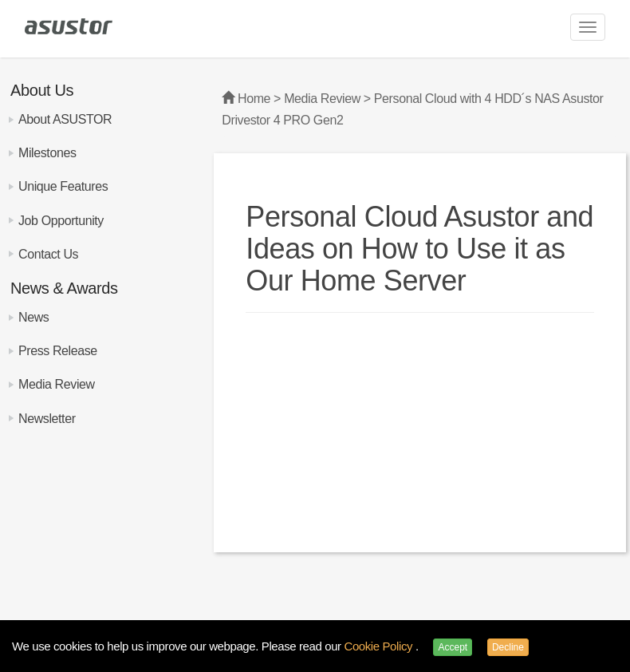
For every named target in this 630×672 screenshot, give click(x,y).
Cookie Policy (379, 646)
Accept (453, 647)
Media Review (57, 384)
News (33, 317)
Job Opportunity (61, 221)
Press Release (58, 351)
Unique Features (63, 186)
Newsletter (47, 419)
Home (254, 99)
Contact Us (48, 254)
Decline (508, 647)
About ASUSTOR (65, 119)
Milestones (47, 153)
